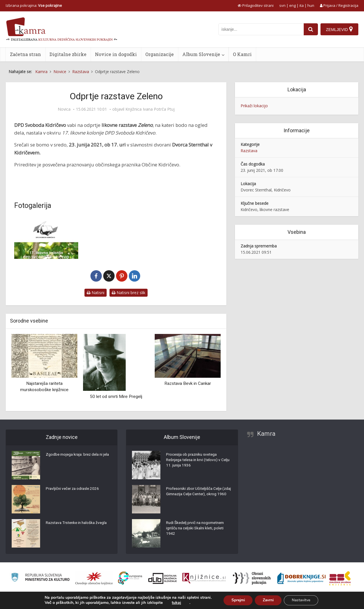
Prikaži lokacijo (254, 106)
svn (282, 5)
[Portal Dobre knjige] (301, 578)
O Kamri (242, 54)
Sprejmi (236, 600)
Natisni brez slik (129, 293)
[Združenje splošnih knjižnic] (340, 578)
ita (302, 5)
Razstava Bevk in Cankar (188, 383)
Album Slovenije (201, 54)
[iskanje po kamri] (260, 29)
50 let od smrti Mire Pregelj (116, 397)
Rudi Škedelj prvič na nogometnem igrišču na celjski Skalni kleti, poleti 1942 (197, 529)
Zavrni (268, 600)
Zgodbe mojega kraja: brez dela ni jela (76, 458)
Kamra (266, 434)
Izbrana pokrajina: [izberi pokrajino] (34, 5)
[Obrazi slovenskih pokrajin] (252, 578)
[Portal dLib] (163, 578)
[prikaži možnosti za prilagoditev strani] (256, 5)
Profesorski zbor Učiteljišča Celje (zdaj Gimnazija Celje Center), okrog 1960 (198, 495)
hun (311, 5)
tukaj (174, 603)
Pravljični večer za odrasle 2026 (74, 489)
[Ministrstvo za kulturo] (40, 578)
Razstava (249, 151)
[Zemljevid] (339, 29)
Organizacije (160, 54)
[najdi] (310, 29)
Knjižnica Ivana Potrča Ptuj (150, 109)
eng (292, 5)
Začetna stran (25, 54)
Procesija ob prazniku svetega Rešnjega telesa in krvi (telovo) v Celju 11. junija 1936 (195, 461)
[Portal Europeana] (130, 578)
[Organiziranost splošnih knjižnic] (94, 578)
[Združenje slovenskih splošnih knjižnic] (204, 578)
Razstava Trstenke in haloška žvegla (78, 523)
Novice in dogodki (116, 54)
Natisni (96, 293)
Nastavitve (303, 600)
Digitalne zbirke (68, 54)
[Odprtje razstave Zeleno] (46, 238)
